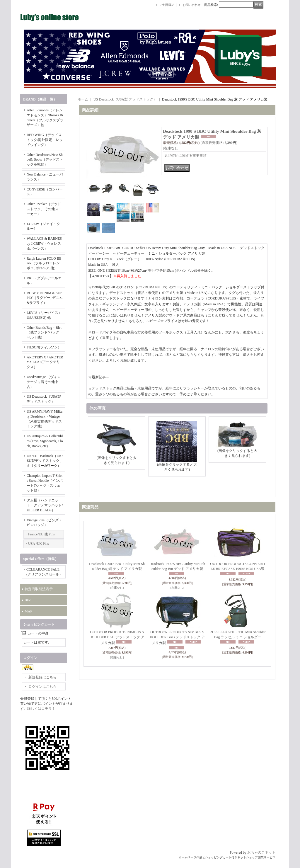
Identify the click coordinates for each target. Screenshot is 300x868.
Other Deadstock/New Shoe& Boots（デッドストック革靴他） (45, 160)
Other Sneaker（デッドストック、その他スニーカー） (44, 209)
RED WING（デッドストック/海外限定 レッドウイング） (45, 140)
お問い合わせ (192, 5)
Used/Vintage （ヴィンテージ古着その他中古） (44, 382)
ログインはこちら (42, 687)
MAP (28, 611)
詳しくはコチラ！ (41, 709)
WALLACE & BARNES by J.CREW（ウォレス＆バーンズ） (44, 244)
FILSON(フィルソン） (44, 347)
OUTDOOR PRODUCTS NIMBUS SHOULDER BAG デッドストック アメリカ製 (117, 638)
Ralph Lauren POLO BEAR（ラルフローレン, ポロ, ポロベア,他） (44, 263)
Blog (28, 600)
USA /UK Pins (39, 544)
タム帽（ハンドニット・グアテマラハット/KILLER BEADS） (45, 505)
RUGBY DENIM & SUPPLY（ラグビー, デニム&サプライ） (45, 298)
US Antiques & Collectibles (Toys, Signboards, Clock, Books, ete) (45, 441)
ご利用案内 (167, 5)
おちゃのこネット (261, 852)
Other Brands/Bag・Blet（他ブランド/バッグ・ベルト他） (45, 333)
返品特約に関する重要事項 (185, 156)
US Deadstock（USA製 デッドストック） (125, 99)
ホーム (83, 99)
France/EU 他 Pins (41, 534)
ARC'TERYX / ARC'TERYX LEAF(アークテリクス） (45, 362)
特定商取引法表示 (39, 589)
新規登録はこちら (42, 677)
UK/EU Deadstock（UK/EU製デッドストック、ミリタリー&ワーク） (45, 461)
